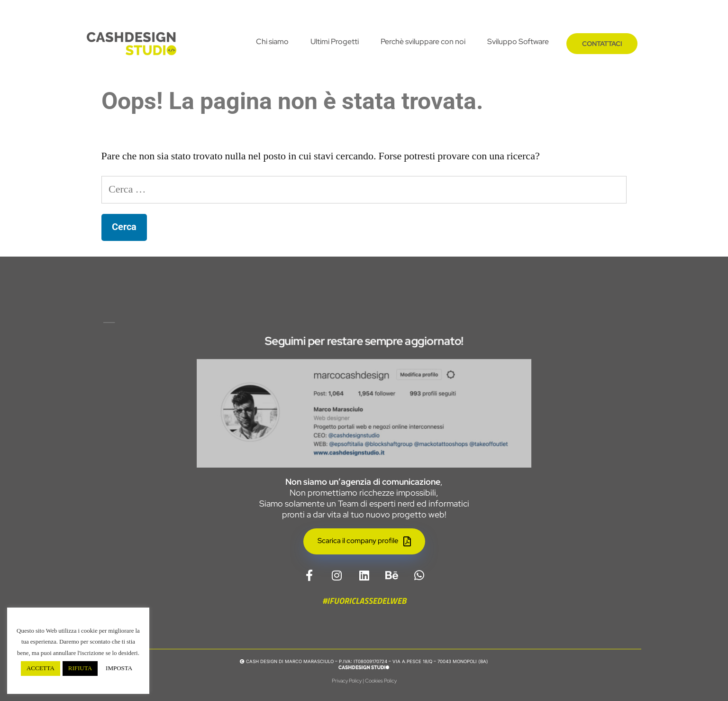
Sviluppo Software (518, 42)
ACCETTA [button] (41, 668)
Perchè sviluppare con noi (423, 42)
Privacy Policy (347, 681)
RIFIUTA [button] (80, 668)
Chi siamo (272, 42)
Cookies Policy (381, 681)
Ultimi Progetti (335, 42)
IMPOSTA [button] (119, 668)
